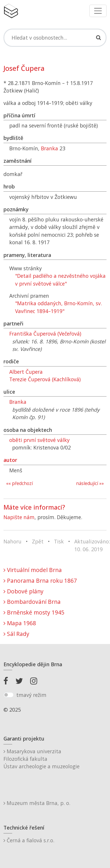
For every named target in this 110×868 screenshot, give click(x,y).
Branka (49, 148)
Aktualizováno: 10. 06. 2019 (92, 545)
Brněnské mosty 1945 (34, 612)
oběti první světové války (39, 440)
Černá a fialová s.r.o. (29, 840)
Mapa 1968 (20, 623)
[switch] (9, 695)
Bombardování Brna (32, 602)
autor (10, 460)
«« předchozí (19, 483)
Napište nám (19, 517)
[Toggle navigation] (98, 11)
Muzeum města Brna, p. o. (37, 803)
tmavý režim (31, 695)
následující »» (90, 483)
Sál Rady (16, 634)
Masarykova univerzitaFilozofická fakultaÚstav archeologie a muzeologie (42, 759)
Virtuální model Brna (33, 570)
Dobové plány (24, 591)
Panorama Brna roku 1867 (40, 581)
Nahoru (12, 541)
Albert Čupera (26, 372)
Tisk (59, 541)
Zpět (38, 541)
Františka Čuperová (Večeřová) (45, 334)
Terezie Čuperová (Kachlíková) (45, 379)
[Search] (55, 38)
